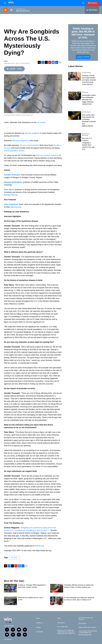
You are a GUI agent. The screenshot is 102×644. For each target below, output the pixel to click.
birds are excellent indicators (47, 155)
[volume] (11, 10)
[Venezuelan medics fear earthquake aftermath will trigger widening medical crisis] (75, 96)
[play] (5, 10)
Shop (59, 618)
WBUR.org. (40, 546)
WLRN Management (85, 635)
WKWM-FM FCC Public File (66, 634)
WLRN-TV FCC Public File (66, 630)
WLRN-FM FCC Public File (66, 632)
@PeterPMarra (11, 195)
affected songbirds (32, 133)
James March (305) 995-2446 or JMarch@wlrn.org (88, 632)
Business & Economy (86, 135)
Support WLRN (83, 57)
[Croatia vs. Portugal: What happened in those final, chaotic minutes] (10, 588)
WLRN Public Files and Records (86, 619)
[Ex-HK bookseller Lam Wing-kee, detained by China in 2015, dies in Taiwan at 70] (57, 601)
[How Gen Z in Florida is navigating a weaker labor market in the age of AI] (75, 137)
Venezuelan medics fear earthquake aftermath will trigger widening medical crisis (89, 100)
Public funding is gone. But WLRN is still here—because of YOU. (83, 33)
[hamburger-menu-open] (5, 3)
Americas (85, 92)
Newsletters (61, 623)
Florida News (86, 73)
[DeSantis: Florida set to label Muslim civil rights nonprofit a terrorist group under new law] (75, 76)
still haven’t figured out (21, 141)
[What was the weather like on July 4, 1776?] (10, 601)
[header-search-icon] (83, 3)
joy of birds (41, 122)
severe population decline (14, 151)
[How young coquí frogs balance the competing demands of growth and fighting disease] (75, 116)
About (38, 618)
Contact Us (40, 623)
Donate (38, 627)
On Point (14, 558)
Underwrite (40, 632)
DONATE (93, 3)
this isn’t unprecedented (29, 145)
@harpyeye (16, 207)
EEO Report (82, 623)
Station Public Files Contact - (88, 627)
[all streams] (92, 10)
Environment (86, 112)
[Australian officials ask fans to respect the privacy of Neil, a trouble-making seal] (57, 588)
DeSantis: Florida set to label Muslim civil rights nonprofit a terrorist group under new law (89, 80)
